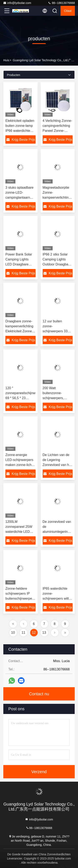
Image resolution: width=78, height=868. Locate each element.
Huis (6, 60)
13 (44, 633)
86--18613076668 (61, 3)
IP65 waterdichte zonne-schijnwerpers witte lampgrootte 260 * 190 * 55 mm (57, 598)
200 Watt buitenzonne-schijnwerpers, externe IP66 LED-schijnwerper (56, 398)
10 (13, 633)
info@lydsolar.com (17, 3)
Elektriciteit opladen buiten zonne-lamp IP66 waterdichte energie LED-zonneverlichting (20, 131)
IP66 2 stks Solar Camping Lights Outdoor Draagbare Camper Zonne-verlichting (57, 264)
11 (24, 633)
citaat (68, 11)
